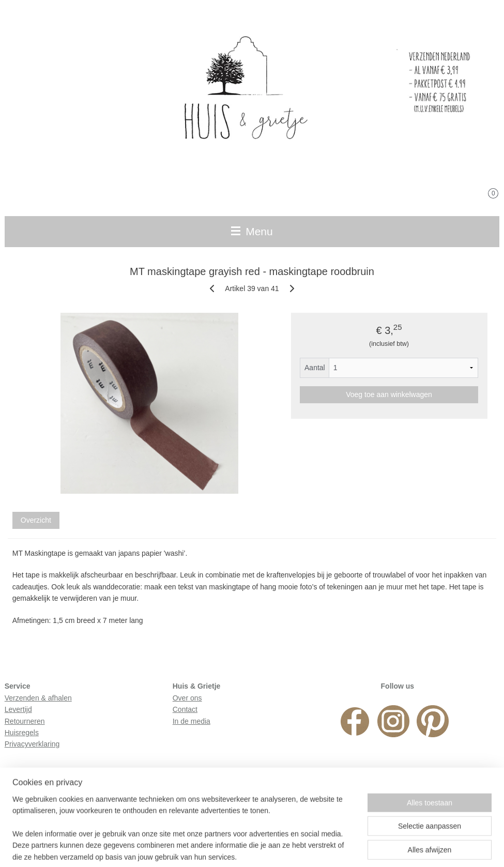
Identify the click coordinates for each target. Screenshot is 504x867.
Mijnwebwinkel (353, 848)
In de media (192, 721)
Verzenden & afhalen (38, 698)
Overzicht (36, 521)
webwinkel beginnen (273, 848)
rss (239, 848)
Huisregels (22, 733)
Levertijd (18, 709)
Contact (185, 709)
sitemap (220, 848)
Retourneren (25, 721)
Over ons (187, 698)
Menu (252, 231)
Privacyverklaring (32, 744)
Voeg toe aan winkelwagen (389, 395)
